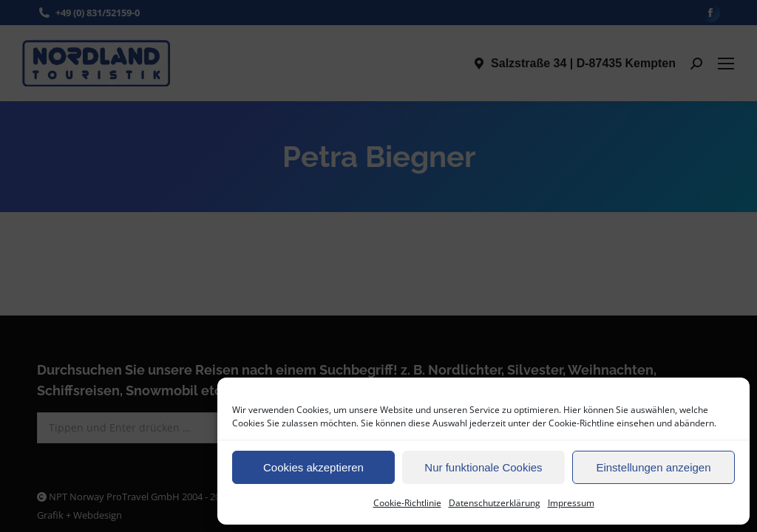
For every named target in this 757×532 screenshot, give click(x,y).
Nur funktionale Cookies (483, 467)
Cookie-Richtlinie (407, 503)
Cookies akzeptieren (313, 467)
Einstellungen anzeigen (653, 467)
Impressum (571, 503)
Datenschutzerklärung (495, 503)
